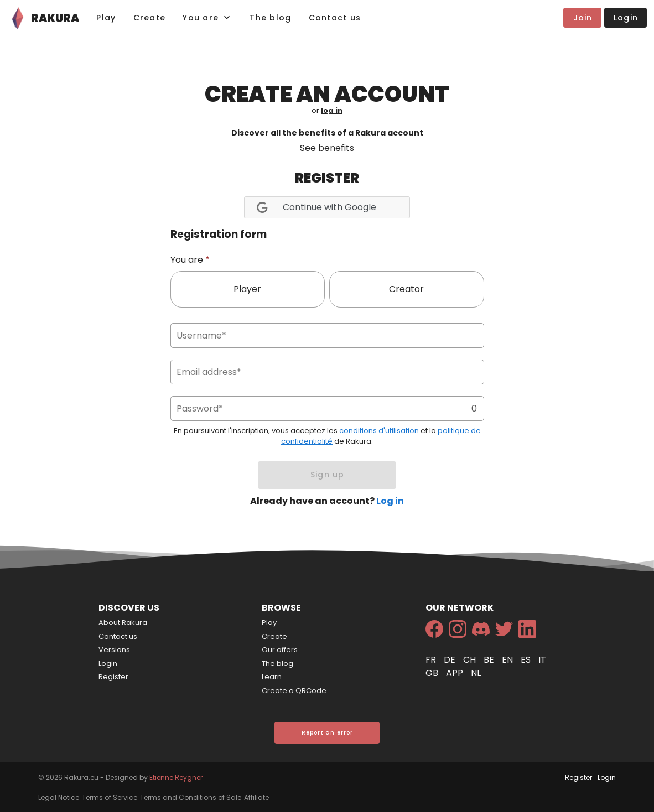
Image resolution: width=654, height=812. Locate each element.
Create (274, 636)
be (490, 660)
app (456, 673)
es (527, 660)
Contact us (118, 636)
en (508, 660)
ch (471, 660)
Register (113, 677)
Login (108, 663)
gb (433, 673)
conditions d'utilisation (379, 431)
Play (269, 623)
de (451, 660)
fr (432, 660)
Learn (272, 677)
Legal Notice (59, 797)
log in (332, 110)
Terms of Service (110, 797)
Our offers (280, 650)
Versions (114, 650)
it (542, 660)
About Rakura (123, 623)
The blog (277, 663)
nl (476, 673)
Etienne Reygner (176, 777)
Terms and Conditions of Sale (191, 797)
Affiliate (256, 797)
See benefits (327, 148)
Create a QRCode (294, 691)
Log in (390, 501)
